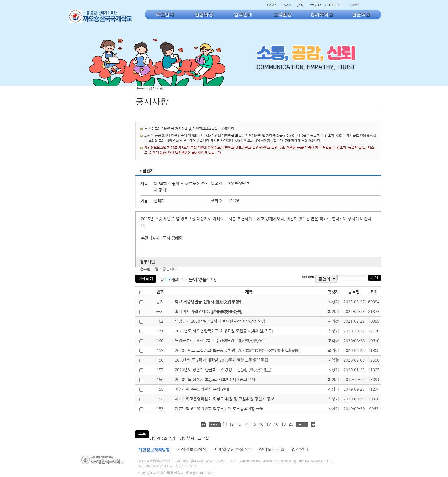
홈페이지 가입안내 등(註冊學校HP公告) (209, 312)
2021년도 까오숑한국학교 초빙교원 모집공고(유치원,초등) (224, 331)
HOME (272, 5)
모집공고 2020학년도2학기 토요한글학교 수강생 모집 (220, 321)
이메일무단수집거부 (233, 449)
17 (269, 424)
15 (254, 424)
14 (246, 424)
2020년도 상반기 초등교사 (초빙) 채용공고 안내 (215, 380)
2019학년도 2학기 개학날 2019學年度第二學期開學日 (222, 360)
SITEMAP (315, 5)
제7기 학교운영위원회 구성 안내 (202, 389)
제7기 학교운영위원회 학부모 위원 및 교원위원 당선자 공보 (225, 399)
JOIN (300, 5)
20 (291, 424)
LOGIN (287, 5)
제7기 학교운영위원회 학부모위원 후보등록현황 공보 (219, 409)
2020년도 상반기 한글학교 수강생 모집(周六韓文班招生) (223, 370)
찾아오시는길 (272, 449)
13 (239, 424)
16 (261, 424)
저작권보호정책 (192, 449)
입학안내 (300, 449)
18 (276, 424)
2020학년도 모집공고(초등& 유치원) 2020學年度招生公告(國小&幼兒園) (238, 350)
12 (231, 424)
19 (283, 424)
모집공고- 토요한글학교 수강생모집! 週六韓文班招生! (221, 341)
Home (140, 88)
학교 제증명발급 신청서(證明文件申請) (208, 302)
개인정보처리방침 (154, 450)
